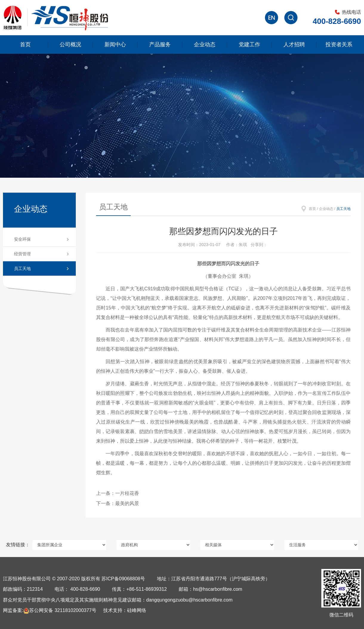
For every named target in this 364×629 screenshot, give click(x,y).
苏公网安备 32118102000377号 (60, 610)
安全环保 (22, 239)
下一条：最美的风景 (118, 503)
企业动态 (205, 45)
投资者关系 (339, 45)
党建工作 (249, 45)
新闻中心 (115, 45)
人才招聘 (294, 45)
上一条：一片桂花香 (118, 493)
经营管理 (22, 254)
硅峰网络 (137, 610)
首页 (25, 45)
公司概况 (70, 45)
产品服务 (160, 45)
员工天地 (22, 269)
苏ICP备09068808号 (123, 579)
